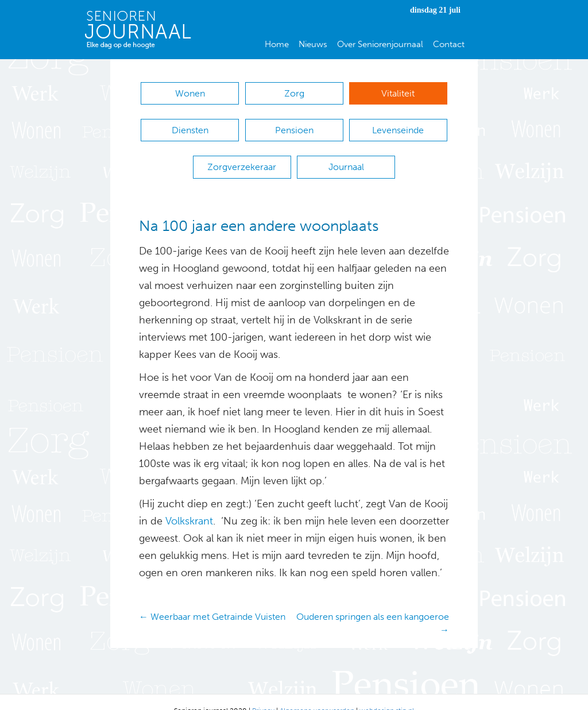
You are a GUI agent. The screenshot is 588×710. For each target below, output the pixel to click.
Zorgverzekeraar (242, 155)
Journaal (346, 155)
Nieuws (313, 44)
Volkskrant (188, 504)
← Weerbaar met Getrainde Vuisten (212, 599)
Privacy (263, 693)
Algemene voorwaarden (317, 693)
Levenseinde (398, 124)
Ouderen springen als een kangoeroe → (373, 606)
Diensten (190, 124)
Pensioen (294, 124)
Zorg (294, 93)
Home (277, 44)
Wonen (190, 93)
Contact (449, 44)
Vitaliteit (398, 93)
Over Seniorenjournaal (380, 44)
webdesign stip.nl (387, 693)
